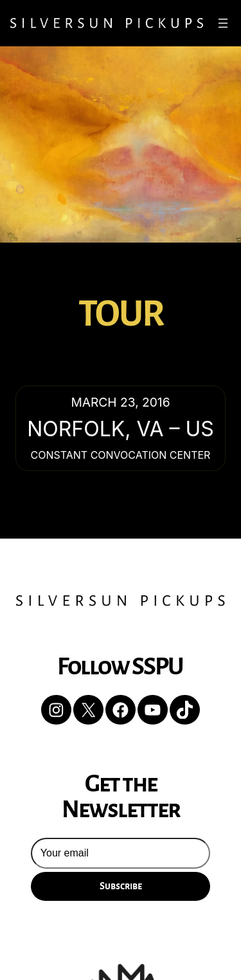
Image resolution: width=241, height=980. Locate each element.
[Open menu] (223, 23)
